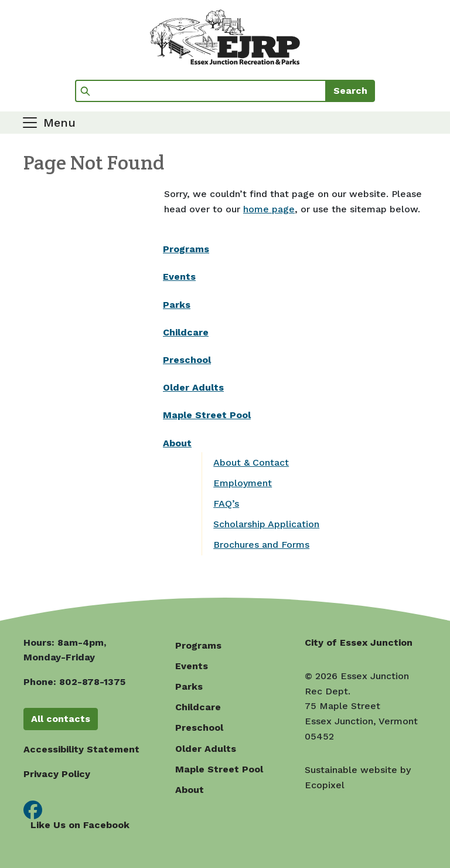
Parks (177, 305)
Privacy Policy (57, 774)
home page (269, 209)
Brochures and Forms (261, 545)
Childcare (186, 332)
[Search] (201, 91)
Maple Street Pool (207, 415)
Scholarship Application (266, 524)
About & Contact (251, 462)
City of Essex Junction (359, 642)
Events (179, 277)
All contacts (61, 719)
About (177, 443)
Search (350, 91)
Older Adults (193, 387)
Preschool (187, 360)
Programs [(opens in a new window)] (186, 249)
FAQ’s (226, 503)
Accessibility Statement (81, 749)
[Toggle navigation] (48, 123)
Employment (243, 483)
